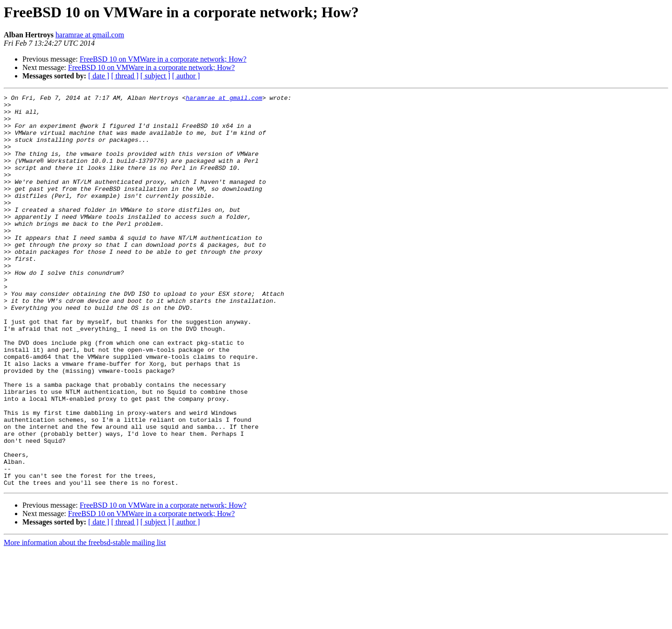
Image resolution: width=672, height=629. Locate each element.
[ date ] (99, 76)
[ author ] (186, 76)
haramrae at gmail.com (90, 35)
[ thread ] (125, 76)
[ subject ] (155, 76)
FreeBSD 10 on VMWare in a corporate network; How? (163, 59)
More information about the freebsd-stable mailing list (85, 621)
